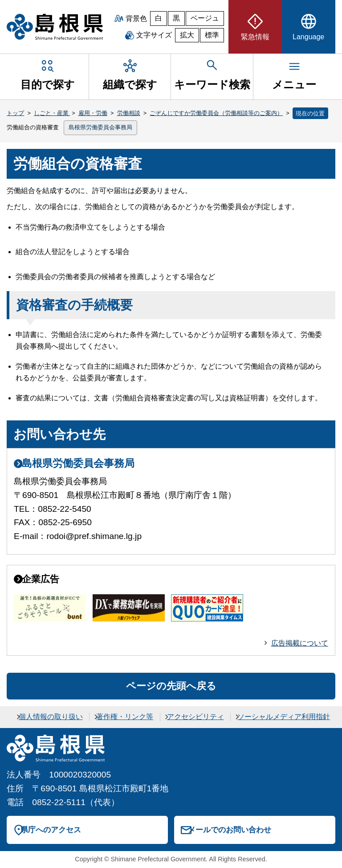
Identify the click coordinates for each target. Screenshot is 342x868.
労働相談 (129, 113)
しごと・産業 (52, 113)
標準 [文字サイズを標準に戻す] (212, 35)
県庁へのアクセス (51, 830)
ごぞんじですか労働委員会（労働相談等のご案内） (216, 113)
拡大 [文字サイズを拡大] (187, 35)
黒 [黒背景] (176, 18)
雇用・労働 (93, 113)
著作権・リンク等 (125, 717)
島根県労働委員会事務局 (100, 127)
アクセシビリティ (195, 717)
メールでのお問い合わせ (230, 830)
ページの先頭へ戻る (171, 686)
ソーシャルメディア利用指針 (284, 717)
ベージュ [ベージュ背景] (205, 18)
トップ (15, 113)
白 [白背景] (159, 18)
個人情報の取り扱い (51, 717)
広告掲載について (300, 643)
